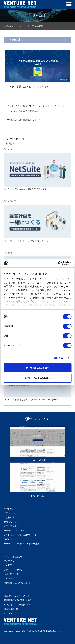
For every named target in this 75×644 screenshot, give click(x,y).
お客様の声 (9, 517)
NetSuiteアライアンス (14, 530)
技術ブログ (9, 561)
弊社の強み (9, 509)
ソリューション (11, 513)
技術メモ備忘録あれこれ (24, 120)
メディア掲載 (10, 526)
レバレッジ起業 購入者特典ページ (20, 535)
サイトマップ (10, 578)
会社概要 (8, 565)
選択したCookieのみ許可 (37, 378)
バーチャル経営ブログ (15, 557)
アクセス (8, 613)
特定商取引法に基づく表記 (17, 583)
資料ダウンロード (12, 522)
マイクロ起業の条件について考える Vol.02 (30, 87)
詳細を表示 (60, 358)
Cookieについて (11, 574)
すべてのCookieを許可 (37, 368)
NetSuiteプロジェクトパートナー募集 (22, 544)
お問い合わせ (10, 539)
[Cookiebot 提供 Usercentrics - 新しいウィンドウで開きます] (58, 263)
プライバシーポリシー (15, 570)
